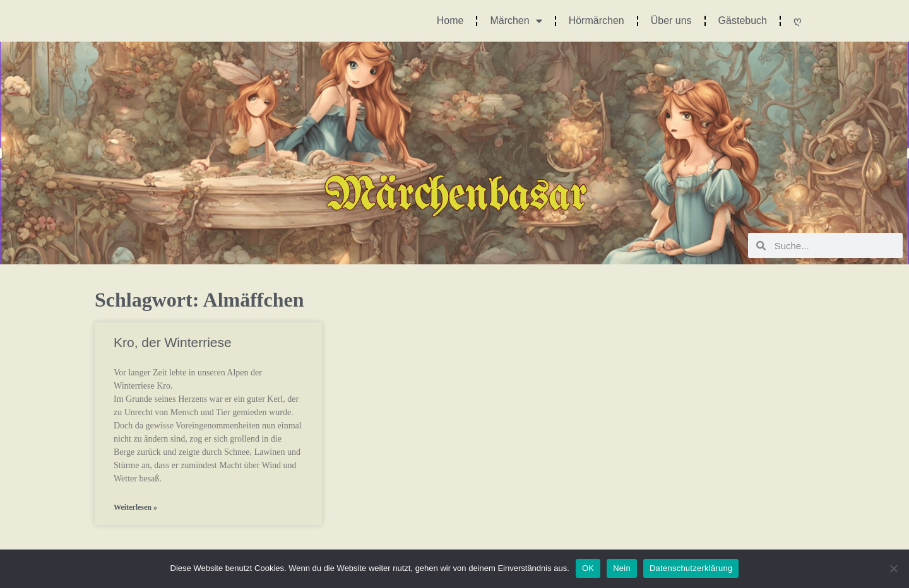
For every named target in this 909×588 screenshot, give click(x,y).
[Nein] (893, 568)
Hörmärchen (597, 21)
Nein (622, 568)
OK (588, 568)
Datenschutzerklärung (691, 568)
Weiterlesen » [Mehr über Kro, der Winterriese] (135, 507)
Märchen (516, 21)
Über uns (671, 21)
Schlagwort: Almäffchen (199, 300)
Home (450, 21)
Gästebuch (743, 21)
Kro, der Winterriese (173, 342)
